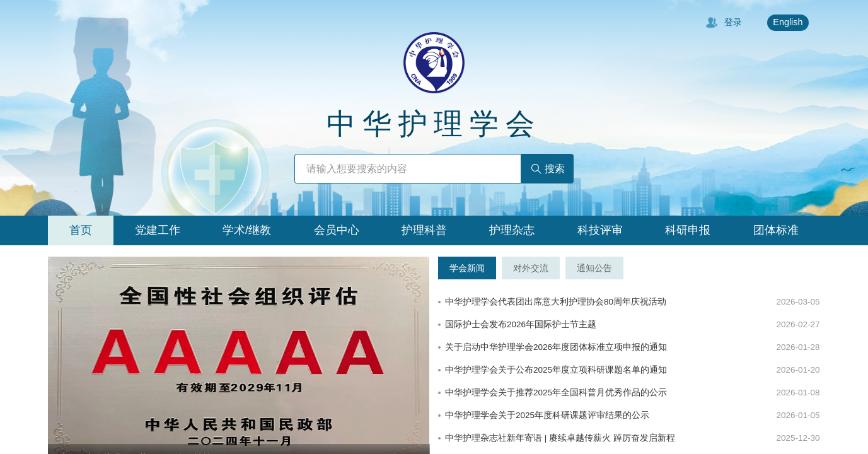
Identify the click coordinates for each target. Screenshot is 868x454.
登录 (723, 23)
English (788, 22)
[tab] (80, 230)
